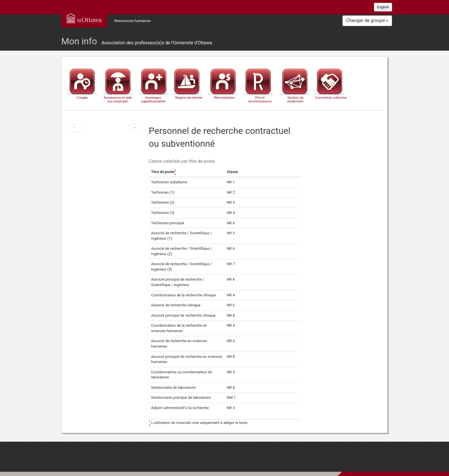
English (383, 7)
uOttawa (84, 18)
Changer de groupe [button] (367, 20)
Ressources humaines (133, 21)
